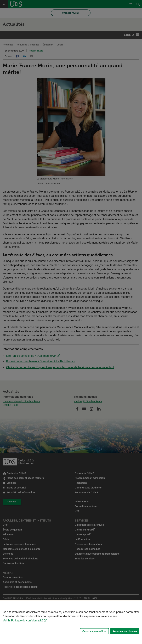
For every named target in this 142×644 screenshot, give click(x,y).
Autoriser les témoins (125, 631)
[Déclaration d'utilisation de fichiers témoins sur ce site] (71, 622)
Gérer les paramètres (94, 631)
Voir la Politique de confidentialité (23, 620)
